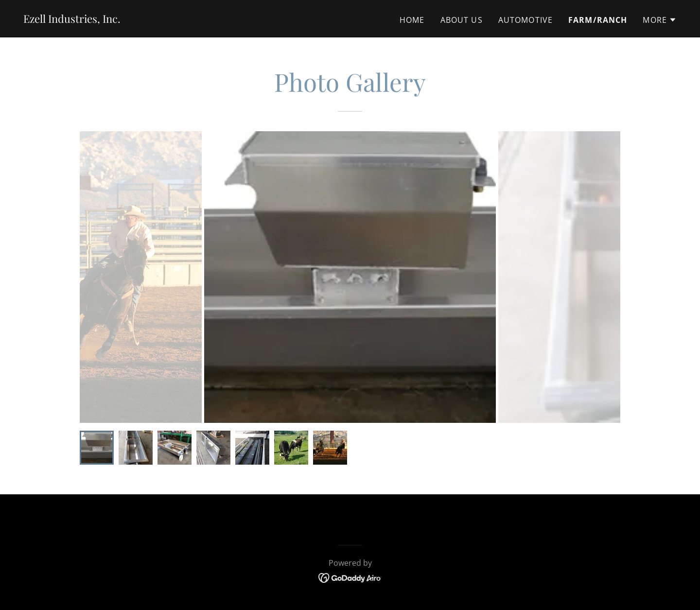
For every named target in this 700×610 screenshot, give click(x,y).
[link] (72, 19)
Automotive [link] (525, 20)
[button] (660, 20)
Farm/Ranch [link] (598, 20)
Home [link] (412, 20)
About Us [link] (462, 20)
